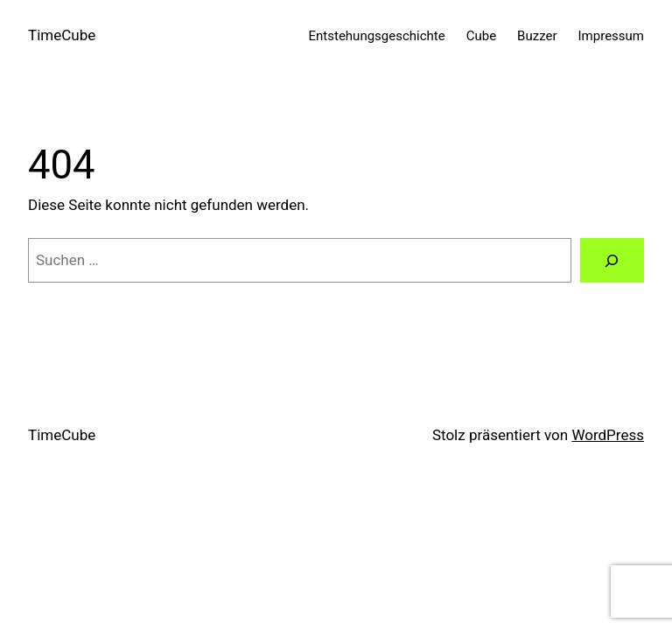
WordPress (608, 435)
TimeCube (62, 35)
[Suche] (612, 260)
